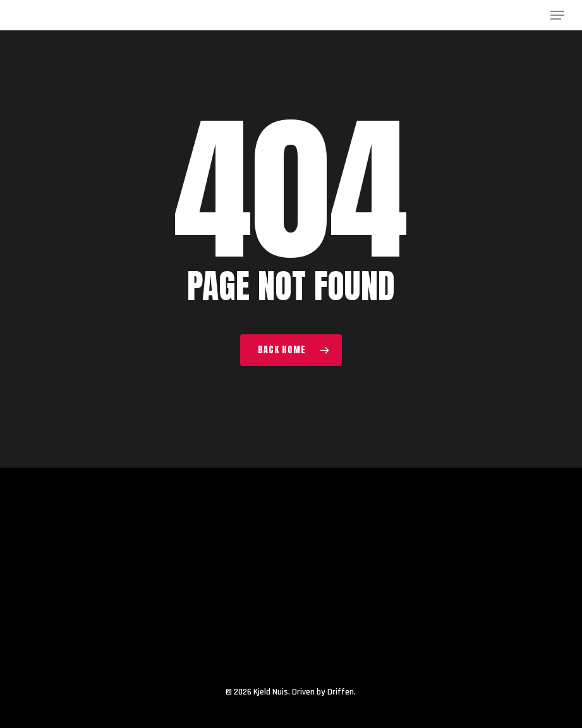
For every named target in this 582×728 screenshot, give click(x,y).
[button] (557, 15)
